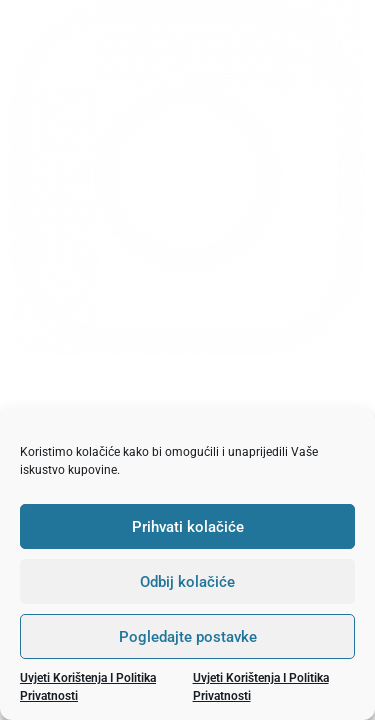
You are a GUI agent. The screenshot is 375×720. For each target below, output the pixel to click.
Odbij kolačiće (187, 582)
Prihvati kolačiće (188, 527)
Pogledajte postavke (188, 637)
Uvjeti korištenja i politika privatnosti (88, 687)
